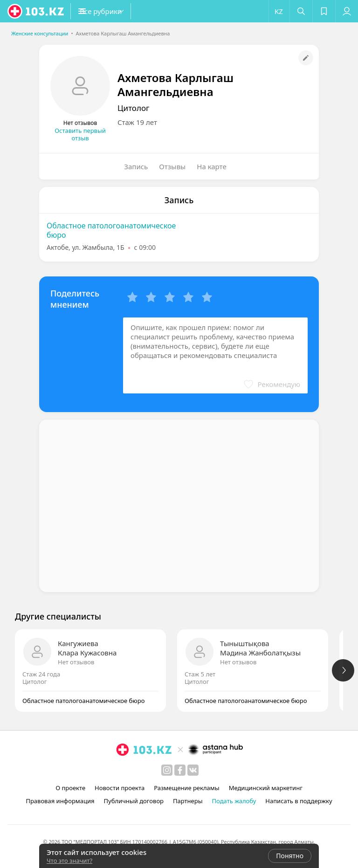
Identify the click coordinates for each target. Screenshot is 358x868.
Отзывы (172, 166)
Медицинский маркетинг (266, 788)
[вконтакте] (193, 770)
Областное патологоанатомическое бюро (111, 230)
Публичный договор (134, 801)
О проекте (70, 788)
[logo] (36, 11)
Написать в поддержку (299, 801)
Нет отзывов (76, 662)
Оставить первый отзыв (80, 134)
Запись (136, 166)
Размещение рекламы (186, 788)
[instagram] (167, 770)
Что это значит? (69, 861)
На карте (211, 166)
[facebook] (180, 770)
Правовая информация (60, 801)
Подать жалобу (234, 801)
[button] (117, 11)
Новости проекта (120, 788)
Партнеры (188, 801)
